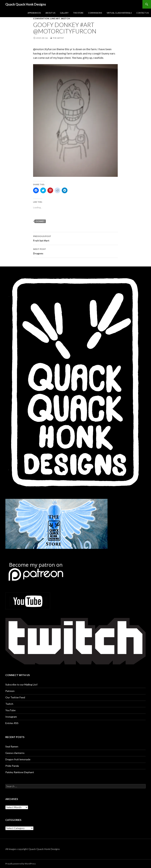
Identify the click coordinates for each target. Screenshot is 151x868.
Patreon (10, 691)
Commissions (95, 13)
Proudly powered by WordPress (21, 864)
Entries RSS (12, 723)
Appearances (34, 13)
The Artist (58, 38)
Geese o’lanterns (15, 753)
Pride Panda (12, 766)
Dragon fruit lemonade (18, 759)
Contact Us (143, 13)
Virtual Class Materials (119, 13)
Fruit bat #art (75, 238)
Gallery (64, 13)
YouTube (10, 710)
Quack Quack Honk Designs (26, 4)
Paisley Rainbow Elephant (20, 772)
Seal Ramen (12, 746)
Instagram (11, 717)
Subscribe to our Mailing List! (22, 684)
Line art (55, 18)
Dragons (75, 251)
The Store (78, 13)
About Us (50, 13)
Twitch (9, 704)
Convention (41, 18)
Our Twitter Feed (15, 697)
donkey (40, 221)
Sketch (65, 18)
